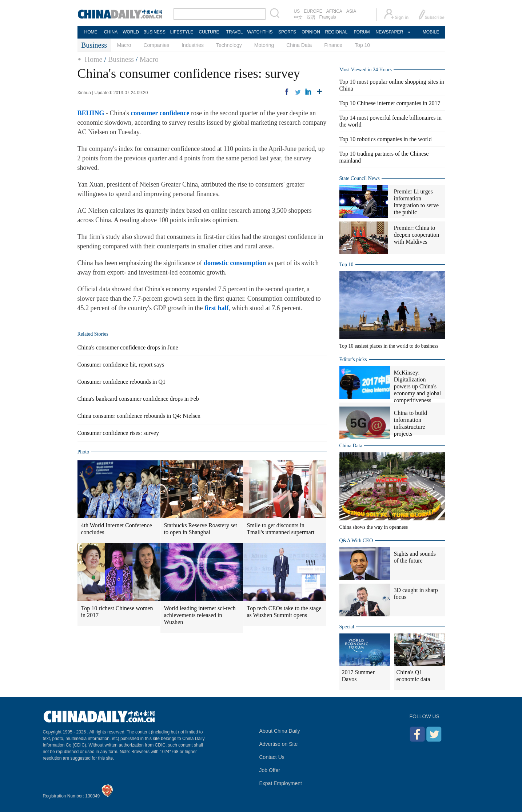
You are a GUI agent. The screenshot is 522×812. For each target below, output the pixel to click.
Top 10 (362, 45)
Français (328, 17)
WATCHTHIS (260, 32)
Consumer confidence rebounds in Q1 (122, 382)
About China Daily (280, 731)
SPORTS (287, 32)
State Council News (360, 178)
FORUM (362, 32)
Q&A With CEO (356, 541)
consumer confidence (160, 113)
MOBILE (431, 32)
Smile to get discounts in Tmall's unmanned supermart (281, 529)
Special (347, 627)
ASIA (351, 11)
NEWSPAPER (389, 32)
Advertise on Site (279, 744)
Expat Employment (281, 783)
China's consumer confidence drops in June (128, 347)
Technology (229, 45)
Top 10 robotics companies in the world (386, 139)
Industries (193, 45)
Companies (156, 45)
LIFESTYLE (182, 32)
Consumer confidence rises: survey (118, 433)
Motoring (264, 45)
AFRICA (334, 11)
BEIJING (91, 113)
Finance (333, 45)
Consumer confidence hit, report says (121, 365)
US (297, 11)
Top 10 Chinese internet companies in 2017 (390, 103)
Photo (83, 452)
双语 (311, 17)
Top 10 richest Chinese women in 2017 (117, 612)
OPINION (311, 32)
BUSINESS (154, 32)
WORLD (131, 32)
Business (121, 59)
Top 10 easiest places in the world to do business (389, 346)
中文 (298, 17)
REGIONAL (336, 32)
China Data (299, 45)
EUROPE (313, 11)
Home (94, 59)
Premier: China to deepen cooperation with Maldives (417, 235)
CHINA (111, 32)
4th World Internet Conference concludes (117, 529)
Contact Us (272, 757)
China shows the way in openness (374, 527)
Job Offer (270, 770)
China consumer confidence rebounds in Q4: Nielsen (139, 416)
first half (217, 308)
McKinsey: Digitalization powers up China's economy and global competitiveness (418, 386)
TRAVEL (235, 32)
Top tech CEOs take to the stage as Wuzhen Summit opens (284, 612)
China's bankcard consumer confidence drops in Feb (138, 399)
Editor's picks (353, 359)
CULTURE (209, 32)
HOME (91, 32)
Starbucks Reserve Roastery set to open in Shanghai (201, 529)
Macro (124, 45)
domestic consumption (235, 263)
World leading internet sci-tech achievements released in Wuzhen (200, 615)
